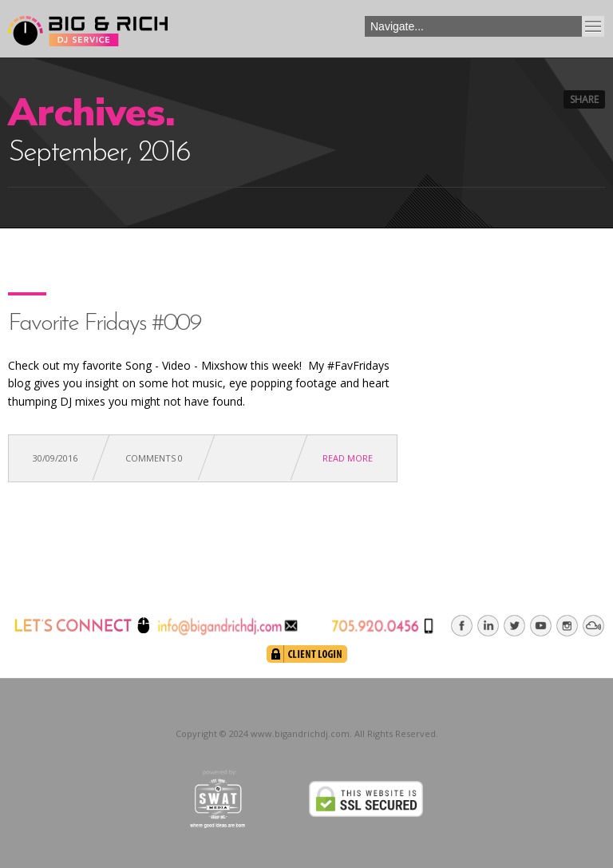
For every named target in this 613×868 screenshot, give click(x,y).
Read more (348, 458)
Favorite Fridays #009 (105, 324)
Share (584, 99)
